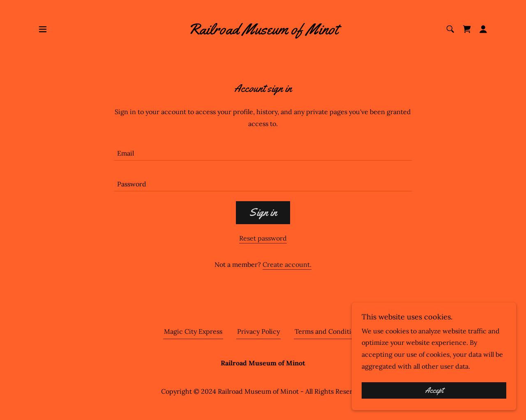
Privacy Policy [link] (258, 331)
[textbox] (263, 150)
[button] (43, 29)
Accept (434, 396)
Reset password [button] (263, 238)
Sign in (263, 212)
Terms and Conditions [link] (328, 331)
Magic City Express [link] (193, 331)
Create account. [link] (287, 264)
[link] (263, 32)
